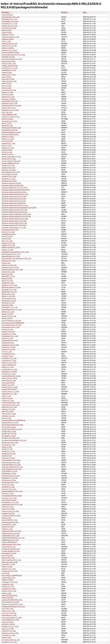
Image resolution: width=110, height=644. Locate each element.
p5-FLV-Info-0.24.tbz (9, 427)
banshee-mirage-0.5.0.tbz (10, 52)
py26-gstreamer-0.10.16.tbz (11, 460)
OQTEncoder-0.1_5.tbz (10, 26)
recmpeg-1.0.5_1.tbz (9, 489)
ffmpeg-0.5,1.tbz (7, 126)
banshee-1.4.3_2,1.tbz (9, 50)
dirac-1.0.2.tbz (7, 86)
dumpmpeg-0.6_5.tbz (9, 90)
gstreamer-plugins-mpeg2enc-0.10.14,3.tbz (16, 216)
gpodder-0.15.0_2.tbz (9, 176)
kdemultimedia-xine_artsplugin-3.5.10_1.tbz (17, 258)
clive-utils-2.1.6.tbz (8, 79)
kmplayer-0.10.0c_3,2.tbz (10, 267)
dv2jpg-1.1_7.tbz (7, 92)
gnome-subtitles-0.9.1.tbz (10, 163)
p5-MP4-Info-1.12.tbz (9, 431)
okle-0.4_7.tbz (7, 418)
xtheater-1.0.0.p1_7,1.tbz (10, 626)
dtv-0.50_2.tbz (7, 88)
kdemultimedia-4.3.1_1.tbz (11, 256)
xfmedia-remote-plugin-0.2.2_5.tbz (13, 606)
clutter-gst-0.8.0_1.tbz (9, 81)
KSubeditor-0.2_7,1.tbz (10, 24)
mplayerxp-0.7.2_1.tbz (9, 394)
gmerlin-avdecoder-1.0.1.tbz (11, 157)
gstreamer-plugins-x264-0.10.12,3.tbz (14, 223)
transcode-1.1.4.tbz (8, 564)
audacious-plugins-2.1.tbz (10, 37)
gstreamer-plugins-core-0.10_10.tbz (14, 199)
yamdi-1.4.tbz (6, 637)
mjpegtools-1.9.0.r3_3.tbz (10, 345)
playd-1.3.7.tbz (7, 447)
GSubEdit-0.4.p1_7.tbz (10, 19)
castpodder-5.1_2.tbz (9, 70)
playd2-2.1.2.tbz (7, 449)
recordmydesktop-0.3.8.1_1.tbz (12, 491)
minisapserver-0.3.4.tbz (10, 340)
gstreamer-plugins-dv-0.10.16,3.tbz (14, 203)
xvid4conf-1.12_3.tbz (9, 631)
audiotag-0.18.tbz (8, 39)
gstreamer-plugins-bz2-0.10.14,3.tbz (14, 196)
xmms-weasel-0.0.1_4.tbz (10, 620)
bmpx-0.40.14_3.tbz (9, 61)
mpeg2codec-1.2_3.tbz (10, 369)
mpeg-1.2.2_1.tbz (8, 367)
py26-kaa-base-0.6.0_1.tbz (11, 462)
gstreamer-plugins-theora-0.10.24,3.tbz (15, 219)
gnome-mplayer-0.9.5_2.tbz (11, 161)
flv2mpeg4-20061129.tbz (10, 134)
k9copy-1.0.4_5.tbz (8, 243)
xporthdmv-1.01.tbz (8, 624)
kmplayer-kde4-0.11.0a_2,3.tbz (12, 270)
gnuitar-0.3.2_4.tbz (8, 165)
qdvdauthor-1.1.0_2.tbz (10, 478)
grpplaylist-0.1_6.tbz (9, 179)
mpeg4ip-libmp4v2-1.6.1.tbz (11, 376)
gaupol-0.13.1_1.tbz (9, 143)
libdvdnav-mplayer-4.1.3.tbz (11, 287)
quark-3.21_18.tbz (8, 485)
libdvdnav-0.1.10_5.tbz (9, 285)
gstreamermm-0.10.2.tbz (10, 230)
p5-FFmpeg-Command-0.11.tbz (12, 425)
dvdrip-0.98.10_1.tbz (9, 108)
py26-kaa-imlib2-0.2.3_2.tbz (11, 465)
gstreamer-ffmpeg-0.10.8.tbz (11, 183)
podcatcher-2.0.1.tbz (9, 454)
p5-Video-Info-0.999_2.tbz (11, 438)
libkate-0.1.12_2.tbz (8, 296)
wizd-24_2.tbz (7, 593)
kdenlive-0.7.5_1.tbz (9, 261)
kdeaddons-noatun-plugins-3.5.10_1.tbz (15, 252)
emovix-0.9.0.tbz (7, 119)
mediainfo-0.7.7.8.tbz (9, 334)
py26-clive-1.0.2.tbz (8, 458)
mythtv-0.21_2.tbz (8, 400)
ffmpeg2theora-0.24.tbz (10, 130)
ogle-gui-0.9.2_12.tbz (9, 414)
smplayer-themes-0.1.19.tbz (11, 516)
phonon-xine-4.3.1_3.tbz (10, 442)
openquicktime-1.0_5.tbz (10, 422)
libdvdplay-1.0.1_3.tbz (9, 290)
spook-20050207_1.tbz (10, 520)
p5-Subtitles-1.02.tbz (9, 436)
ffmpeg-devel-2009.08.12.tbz (11, 128)
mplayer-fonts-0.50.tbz (9, 389)
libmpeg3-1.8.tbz (7, 305)
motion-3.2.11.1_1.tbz (9, 363)
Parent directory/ (7, 15)
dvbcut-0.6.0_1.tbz (8, 97)
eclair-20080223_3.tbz (9, 114)
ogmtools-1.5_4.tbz (8, 416)
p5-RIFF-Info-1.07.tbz (9, 434)
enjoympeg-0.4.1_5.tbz (10, 121)
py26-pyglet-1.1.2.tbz (9, 473)
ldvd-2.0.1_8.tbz (7, 274)
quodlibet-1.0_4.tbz (8, 487)
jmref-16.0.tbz (6, 239)
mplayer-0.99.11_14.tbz (10, 387)
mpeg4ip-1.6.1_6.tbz (9, 374)
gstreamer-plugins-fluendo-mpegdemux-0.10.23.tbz (19, 208)
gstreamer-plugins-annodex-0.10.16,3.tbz (16, 190)
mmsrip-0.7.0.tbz (7, 356)
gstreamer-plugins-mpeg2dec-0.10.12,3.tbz (16, 214)
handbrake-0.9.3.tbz (9, 234)
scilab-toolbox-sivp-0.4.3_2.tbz (12, 505)
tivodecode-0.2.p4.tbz (9, 553)
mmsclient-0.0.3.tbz (8, 354)
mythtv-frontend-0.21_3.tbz (11, 403)
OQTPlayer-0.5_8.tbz (9, 28)
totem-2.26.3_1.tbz (8, 558)
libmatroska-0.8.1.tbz (9, 298)
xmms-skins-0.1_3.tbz (9, 615)
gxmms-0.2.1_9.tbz (8, 232)
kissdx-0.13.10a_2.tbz (9, 265)
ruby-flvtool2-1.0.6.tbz (9, 500)
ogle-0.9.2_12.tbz (8, 411)
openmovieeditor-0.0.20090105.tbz (14, 420)
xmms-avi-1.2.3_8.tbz (9, 613)
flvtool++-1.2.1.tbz (8, 139)
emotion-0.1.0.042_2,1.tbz (11, 117)
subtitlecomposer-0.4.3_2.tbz (12, 531)
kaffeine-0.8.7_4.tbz (8, 245)
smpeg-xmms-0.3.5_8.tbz (10, 511)
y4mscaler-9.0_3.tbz (9, 635)
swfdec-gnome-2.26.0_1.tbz (11, 544)
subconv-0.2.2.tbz (8, 527)
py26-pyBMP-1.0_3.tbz (10, 471)
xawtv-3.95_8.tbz (8, 598)
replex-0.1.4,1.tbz (8, 493)
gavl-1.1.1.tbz (6, 146)
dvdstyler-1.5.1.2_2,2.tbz (10, 110)
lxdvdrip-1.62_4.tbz (8, 332)
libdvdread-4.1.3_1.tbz (9, 292)
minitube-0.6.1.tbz (8, 343)
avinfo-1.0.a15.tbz (8, 48)
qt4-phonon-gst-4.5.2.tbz (10, 482)
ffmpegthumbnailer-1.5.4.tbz (11, 132)
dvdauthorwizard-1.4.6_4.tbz (11, 106)
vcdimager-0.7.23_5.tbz (10, 582)
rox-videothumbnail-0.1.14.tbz (12, 496)
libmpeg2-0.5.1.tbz (8, 303)
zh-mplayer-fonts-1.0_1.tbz (11, 640)
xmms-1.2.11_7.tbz (8, 611)
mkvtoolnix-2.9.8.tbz (9, 347)
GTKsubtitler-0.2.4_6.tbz (10, 21)
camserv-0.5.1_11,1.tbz (10, 68)
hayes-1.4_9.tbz (7, 236)
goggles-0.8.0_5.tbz (9, 168)
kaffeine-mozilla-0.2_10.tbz (11, 247)
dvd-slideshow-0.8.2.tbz (10, 101)
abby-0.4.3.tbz (7, 30)
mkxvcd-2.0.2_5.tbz (8, 349)
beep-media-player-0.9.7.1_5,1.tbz (13, 55)
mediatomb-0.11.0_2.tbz (10, 336)
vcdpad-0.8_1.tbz (8, 584)
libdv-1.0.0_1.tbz (7, 281)
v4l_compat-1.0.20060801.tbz (12, 575)
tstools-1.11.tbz (7, 567)
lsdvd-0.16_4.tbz (7, 329)
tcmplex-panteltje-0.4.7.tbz (11, 551)
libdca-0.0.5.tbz (7, 278)
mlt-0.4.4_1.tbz (7, 352)
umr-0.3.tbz (6, 573)
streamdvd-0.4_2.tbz (9, 524)
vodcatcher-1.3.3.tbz (9, 589)
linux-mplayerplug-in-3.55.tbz (12, 325)
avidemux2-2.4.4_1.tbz (10, 44)
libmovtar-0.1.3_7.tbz (9, 301)
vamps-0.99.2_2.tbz (9, 578)
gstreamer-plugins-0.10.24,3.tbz (13, 185)
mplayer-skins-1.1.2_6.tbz (11, 392)
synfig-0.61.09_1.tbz (9, 547)
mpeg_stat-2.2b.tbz (8, 383)
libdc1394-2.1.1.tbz (8, 276)
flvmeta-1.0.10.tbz (8, 137)
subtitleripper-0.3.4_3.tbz (10, 540)
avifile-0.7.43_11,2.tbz (9, 46)
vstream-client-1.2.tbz (9, 591)
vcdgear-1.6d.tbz (7, 580)
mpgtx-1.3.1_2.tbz (8, 385)
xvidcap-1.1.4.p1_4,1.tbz (10, 633)
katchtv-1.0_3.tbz (8, 250)
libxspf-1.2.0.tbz (7, 318)
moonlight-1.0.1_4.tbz (9, 358)
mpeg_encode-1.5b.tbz (10, 378)
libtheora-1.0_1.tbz (8, 312)
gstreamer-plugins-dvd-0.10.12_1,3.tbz (15, 205)
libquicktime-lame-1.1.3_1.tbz (12, 310)
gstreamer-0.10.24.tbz (9, 181)
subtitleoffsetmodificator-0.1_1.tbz (13, 538)
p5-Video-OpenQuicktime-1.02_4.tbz (14, 440)
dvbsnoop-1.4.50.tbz (9, 99)
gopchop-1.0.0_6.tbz (9, 170)
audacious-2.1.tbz (8, 35)
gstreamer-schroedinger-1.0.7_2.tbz (14, 228)
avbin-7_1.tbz (6, 41)
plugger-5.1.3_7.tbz (8, 451)
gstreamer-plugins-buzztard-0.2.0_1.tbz (15, 194)
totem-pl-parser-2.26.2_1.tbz (11, 560)
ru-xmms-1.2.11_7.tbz (9, 498)
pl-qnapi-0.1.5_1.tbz (9, 445)
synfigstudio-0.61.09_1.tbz (11, 549)
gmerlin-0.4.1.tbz (7, 154)
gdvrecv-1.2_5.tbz (8, 148)
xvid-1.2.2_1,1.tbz (8, 629)
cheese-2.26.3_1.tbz (9, 75)
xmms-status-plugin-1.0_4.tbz (12, 618)
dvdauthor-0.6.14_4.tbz (10, 103)
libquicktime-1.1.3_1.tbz (10, 307)
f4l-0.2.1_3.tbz (7, 123)
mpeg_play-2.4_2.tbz (9, 380)
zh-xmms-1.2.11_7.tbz (9, 642)
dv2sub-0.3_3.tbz (8, 94)
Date (84, 12)
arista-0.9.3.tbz (7, 32)
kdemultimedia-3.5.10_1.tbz (11, 254)
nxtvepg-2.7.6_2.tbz (9, 409)
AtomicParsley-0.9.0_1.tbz (11, 17)
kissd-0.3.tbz (6, 263)
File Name (5, 12)
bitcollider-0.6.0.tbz (8, 57)
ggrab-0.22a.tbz (7, 150)
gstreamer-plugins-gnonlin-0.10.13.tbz (15, 210)
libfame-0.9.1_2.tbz (8, 294)
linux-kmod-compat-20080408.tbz (13, 323)
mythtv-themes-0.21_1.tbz (11, 405)
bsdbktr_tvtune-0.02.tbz (10, 66)
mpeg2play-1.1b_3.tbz (9, 372)
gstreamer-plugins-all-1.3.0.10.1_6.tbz (15, 188)
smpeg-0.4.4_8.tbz (8, 509)
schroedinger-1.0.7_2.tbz (10, 502)
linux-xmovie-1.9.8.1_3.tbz (11, 327)
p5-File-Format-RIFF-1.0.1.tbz (12, 429)
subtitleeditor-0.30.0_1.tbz (11, 536)
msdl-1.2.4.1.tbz (7, 398)
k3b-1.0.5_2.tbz (7, 241)
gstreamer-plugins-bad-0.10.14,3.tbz (14, 192)
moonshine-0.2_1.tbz (9, 360)
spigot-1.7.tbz (6, 518)
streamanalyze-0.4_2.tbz (10, 522)
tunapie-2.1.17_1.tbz (9, 569)
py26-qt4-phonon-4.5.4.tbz (11, 476)
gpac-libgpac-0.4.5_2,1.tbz (11, 172)
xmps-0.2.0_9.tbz (8, 622)
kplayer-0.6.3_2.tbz (8, 272)
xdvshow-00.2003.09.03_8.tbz (12, 600)
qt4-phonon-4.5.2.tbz (9, 480)
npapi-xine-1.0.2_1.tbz (9, 407)
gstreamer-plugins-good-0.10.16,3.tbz (14, 212)
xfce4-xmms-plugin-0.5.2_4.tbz (12, 604)
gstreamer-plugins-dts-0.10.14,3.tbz (14, 201)
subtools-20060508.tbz (10, 542)
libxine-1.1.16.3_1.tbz (9, 316)
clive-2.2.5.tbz (7, 77)
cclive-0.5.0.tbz (7, 72)
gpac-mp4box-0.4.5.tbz (10, 174)
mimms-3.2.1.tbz (7, 338)
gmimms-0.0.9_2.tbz (9, 159)
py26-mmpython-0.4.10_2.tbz (12, 469)
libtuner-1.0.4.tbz (7, 314)
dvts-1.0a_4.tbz (7, 112)
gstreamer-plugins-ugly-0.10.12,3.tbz (14, 221)
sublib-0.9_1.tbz (7, 529)
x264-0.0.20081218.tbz (10, 595)
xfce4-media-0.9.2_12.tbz (10, 602)
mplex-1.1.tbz (6, 396)
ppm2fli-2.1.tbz (7, 456)
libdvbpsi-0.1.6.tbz (8, 283)
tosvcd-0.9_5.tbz (7, 555)
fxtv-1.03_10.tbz (7, 141)
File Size (64, 12)
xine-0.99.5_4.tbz (8, 609)
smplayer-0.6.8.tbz (8, 513)
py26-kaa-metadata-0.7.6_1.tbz (12, 467)
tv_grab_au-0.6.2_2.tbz (10, 571)
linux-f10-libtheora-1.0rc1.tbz (11, 321)
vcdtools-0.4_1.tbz (8, 587)
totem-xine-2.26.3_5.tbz (10, 562)
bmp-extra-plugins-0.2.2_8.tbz (12, 59)
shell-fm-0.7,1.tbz (8, 507)
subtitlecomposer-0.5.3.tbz (11, 533)
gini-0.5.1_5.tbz (7, 152)
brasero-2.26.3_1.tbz (9, 64)
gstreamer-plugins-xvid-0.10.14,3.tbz (14, 225)
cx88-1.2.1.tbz (7, 83)
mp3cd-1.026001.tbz (9, 365)
